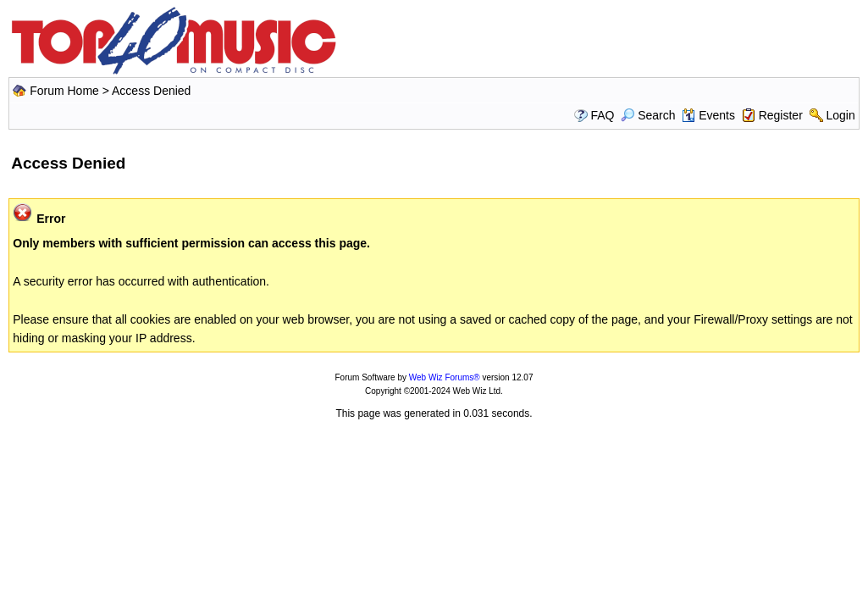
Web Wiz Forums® (445, 377)
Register (781, 115)
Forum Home (64, 91)
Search (648, 115)
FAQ (602, 115)
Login (840, 115)
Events (708, 115)
